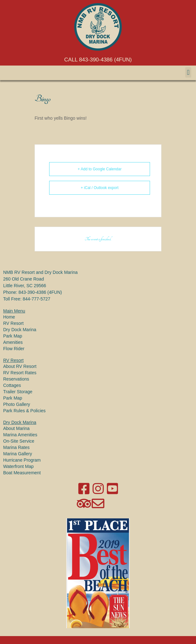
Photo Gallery (17, 404)
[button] (188, 72)
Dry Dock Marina (20, 330)
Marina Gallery (18, 454)
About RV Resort (20, 366)
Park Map (13, 336)
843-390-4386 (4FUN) (40, 292)
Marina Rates (16, 447)
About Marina (16, 428)
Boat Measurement (22, 473)
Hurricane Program (22, 460)
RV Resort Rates (20, 373)
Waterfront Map (18, 466)
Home (9, 317)
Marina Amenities (20, 435)
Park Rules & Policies (24, 411)
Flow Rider (14, 349)
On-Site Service (19, 441)
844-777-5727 (36, 299)
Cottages (12, 385)
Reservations (16, 379)
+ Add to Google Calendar (100, 169)
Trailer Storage (18, 392)
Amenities (13, 342)
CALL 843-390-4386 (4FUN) (98, 60)
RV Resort (13, 323)
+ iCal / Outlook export (99, 188)
